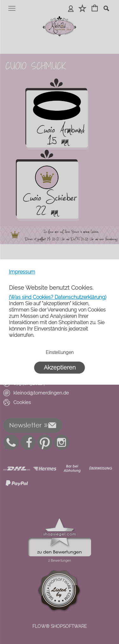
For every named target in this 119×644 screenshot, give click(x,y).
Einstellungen (60, 352)
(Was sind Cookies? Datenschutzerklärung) (58, 297)
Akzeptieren (60, 367)
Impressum (22, 272)
